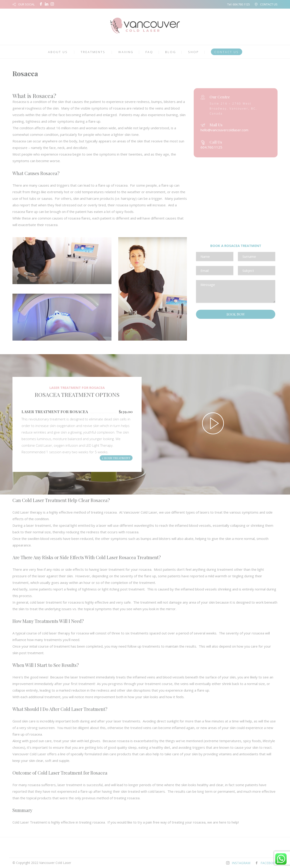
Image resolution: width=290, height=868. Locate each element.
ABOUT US (58, 52)
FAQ (149, 52)
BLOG (171, 52)
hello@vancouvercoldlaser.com (224, 130)
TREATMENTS (93, 52)
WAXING (126, 52)
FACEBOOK (269, 863)
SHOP (193, 52)
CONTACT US (269, 4)
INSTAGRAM (241, 863)
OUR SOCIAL (26, 4)
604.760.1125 (241, 4)
